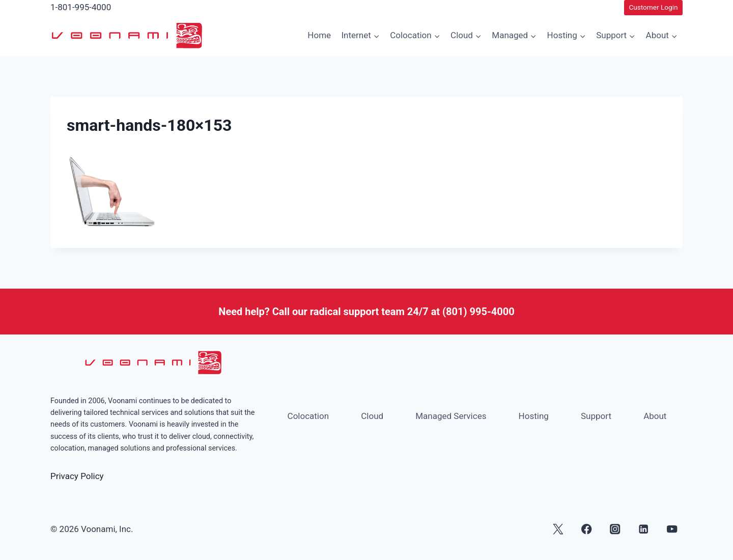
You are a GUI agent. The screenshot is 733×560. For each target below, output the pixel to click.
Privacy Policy (77, 476)
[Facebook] (587, 529)
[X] (558, 529)
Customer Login (653, 7)
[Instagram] (615, 529)
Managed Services (451, 416)
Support (596, 416)
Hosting (534, 416)
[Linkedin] (644, 529)
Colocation (308, 416)
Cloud (372, 416)
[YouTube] (672, 529)
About (655, 416)
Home (319, 35)
